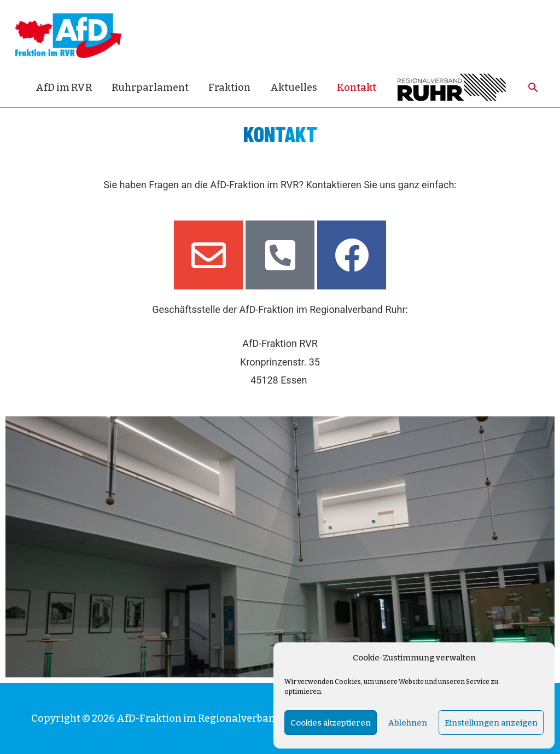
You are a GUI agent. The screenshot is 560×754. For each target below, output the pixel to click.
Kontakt (357, 88)
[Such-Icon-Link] (533, 87)
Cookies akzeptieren (331, 723)
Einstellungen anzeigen (491, 723)
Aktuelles (294, 88)
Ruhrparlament (150, 88)
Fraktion (229, 88)
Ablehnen (408, 723)
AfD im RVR (64, 88)
